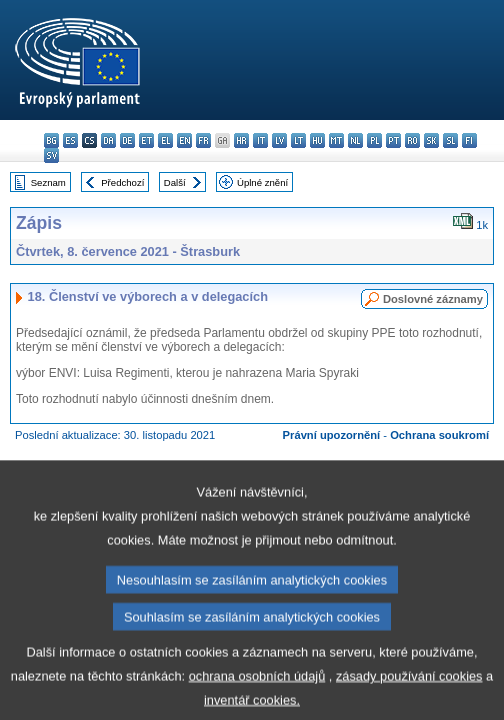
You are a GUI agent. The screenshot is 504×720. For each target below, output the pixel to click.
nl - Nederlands (355, 140)
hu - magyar (317, 140)
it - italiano (260, 140)
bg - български (51, 140)
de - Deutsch (127, 140)
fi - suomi (469, 140)
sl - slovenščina (450, 140)
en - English (184, 140)
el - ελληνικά (165, 140)
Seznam (48, 182)
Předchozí (122, 182)
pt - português (393, 140)
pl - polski (374, 140)
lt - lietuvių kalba (298, 140)
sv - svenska (51, 155)
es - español (70, 140)
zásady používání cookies (409, 691)
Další (175, 182)
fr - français (203, 140)
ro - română (412, 140)
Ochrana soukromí (439, 435)
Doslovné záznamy (433, 299)
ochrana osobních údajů (257, 691)
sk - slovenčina (431, 140)
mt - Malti (336, 140)
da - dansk (108, 140)
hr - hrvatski (241, 140)
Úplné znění (262, 182)
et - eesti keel (146, 140)
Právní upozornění (332, 435)
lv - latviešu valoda (279, 140)
